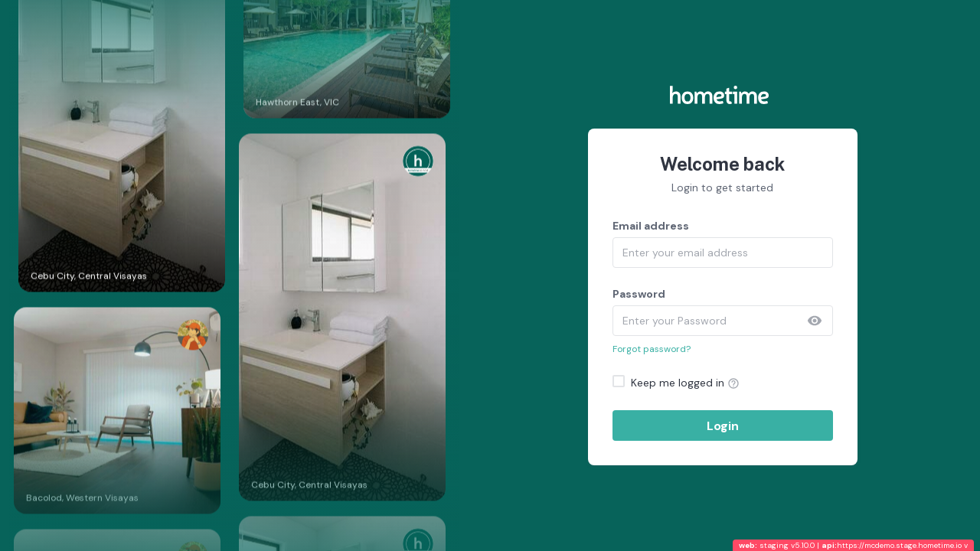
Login (723, 426)
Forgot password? (652, 349)
